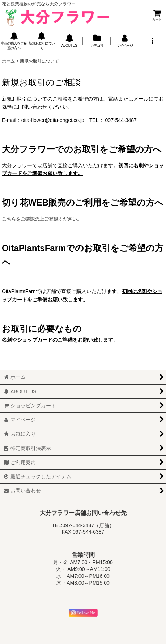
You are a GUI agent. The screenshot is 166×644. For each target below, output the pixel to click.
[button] (152, 41)
